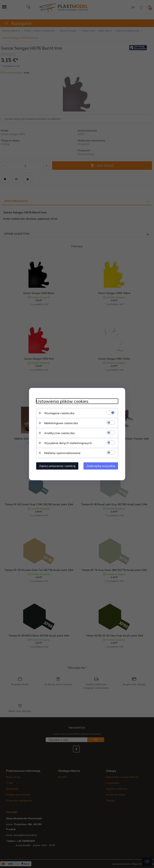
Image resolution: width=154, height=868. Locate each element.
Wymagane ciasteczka (59, 413)
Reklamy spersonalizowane (62, 453)
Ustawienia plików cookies (62, 401)
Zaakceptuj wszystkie (101, 466)
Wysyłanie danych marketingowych (68, 443)
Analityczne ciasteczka (59, 433)
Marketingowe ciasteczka (61, 423)
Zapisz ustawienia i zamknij (57, 466)
